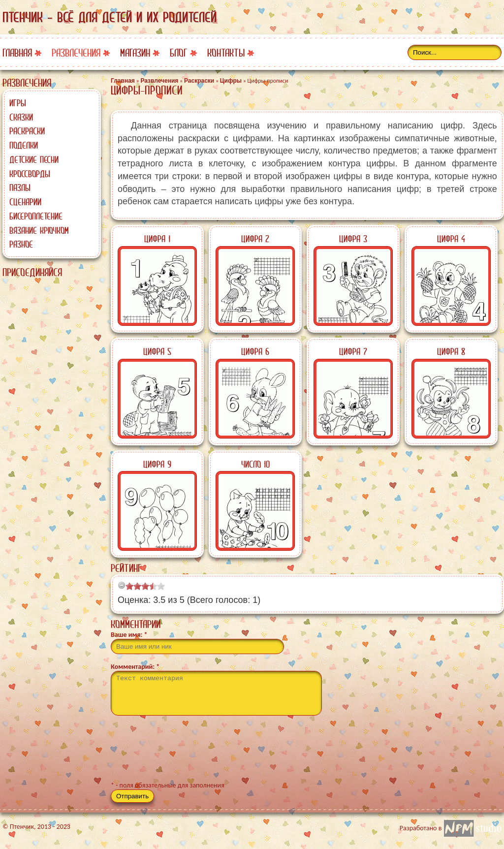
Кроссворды (30, 174)
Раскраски (27, 131)
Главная (17, 53)
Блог (179, 53)
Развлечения (76, 53)
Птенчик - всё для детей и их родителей (110, 17)
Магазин (135, 53)
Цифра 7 (353, 351)
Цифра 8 (451, 351)
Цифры (231, 81)
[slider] (145, 586)
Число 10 (255, 464)
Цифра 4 (451, 239)
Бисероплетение (36, 216)
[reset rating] (122, 585)
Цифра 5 (157, 351)
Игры (18, 103)
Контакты (226, 53)
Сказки (21, 117)
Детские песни (34, 159)
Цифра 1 (157, 239)
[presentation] (186, 753)
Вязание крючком (39, 230)
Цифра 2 (255, 239)
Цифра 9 (157, 464)
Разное (21, 244)
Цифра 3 (353, 239)
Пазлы (20, 188)
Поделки (24, 145)
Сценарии (25, 202)
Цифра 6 (255, 351)
